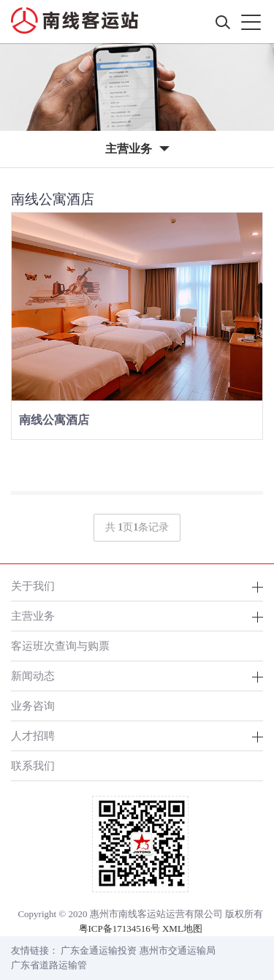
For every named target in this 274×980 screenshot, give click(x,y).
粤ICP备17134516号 (119, 928)
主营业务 (33, 616)
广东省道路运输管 (49, 965)
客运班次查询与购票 (60, 646)
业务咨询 (33, 706)
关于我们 (33, 586)
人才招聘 (33, 736)
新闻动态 (33, 676)
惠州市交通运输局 (178, 950)
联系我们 (33, 766)
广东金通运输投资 (99, 950)
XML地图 (182, 928)
